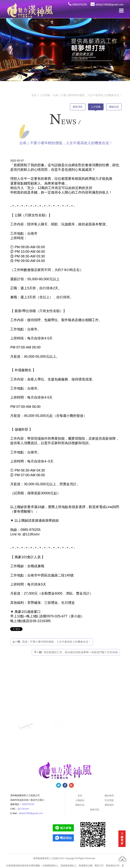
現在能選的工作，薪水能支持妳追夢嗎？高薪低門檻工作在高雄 (81, 652)
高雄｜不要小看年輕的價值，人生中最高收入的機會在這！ (56, 642)
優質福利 (109, 805)
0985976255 (78, 5)
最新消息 (78, 107)
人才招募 (96, 107)
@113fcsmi (23, 809)
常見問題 (109, 800)
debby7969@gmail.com (107, 5)
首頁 (80, 796)
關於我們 (109, 796)
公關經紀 (80, 800)
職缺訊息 (114, 107)
